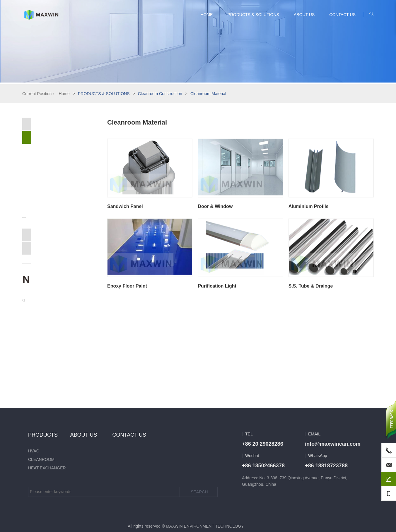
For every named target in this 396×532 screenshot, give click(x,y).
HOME (206, 15)
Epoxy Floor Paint (51, 191)
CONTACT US (342, 15)
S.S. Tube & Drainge (53, 212)
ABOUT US (304, 15)
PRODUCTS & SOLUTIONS (253, 15)
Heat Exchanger (36, 248)
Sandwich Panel (49, 159)
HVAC (27, 124)
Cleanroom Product (39, 235)
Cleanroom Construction (43, 137)
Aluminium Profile (50, 180)
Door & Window (49, 170)
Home (64, 94)
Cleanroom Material (47, 149)
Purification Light (49, 201)
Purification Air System (49, 223)
